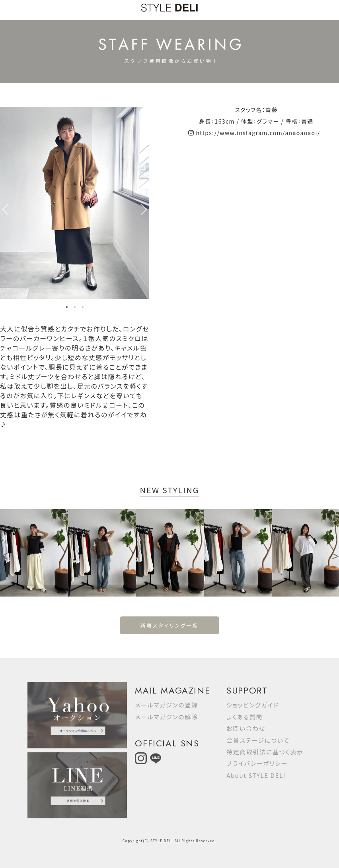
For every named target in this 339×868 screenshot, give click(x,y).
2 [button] (75, 308)
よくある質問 (245, 717)
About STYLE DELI (256, 775)
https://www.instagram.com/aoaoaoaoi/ (258, 133)
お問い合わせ (246, 728)
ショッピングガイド (253, 705)
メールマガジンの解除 (166, 717)
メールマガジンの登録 (166, 705)
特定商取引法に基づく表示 (265, 752)
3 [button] (83, 308)
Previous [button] (4, 209)
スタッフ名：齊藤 (256, 110)
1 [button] (67, 308)
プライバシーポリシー (257, 763)
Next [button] (145, 209)
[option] (75, 203)
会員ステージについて (258, 740)
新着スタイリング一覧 (169, 625)
